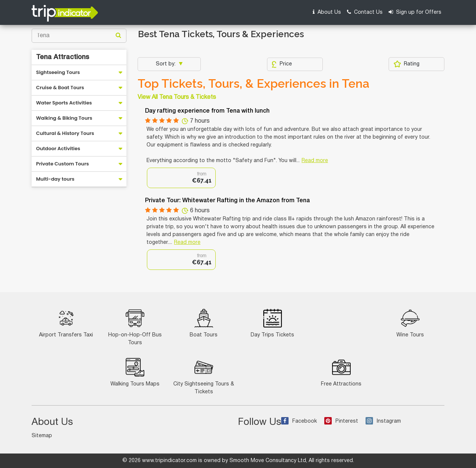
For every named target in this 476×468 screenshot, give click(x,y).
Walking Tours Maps (135, 372)
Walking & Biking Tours (64, 118)
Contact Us (365, 12)
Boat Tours (204, 323)
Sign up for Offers (415, 12)
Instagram (383, 421)
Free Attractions (341, 372)
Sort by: (166, 64)
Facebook (299, 421)
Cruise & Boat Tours (60, 88)
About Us (327, 12)
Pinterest (341, 421)
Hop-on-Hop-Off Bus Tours (135, 327)
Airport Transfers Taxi (66, 323)
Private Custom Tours (62, 164)
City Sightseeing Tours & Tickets (204, 376)
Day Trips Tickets (272, 323)
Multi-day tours (55, 179)
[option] (181, 178)
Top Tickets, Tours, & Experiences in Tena (253, 84)
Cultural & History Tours (65, 133)
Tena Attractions (63, 57)
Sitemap (42, 436)
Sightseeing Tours (58, 72)
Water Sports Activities (64, 103)
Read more (315, 161)
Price (282, 64)
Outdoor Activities (58, 149)
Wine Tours (410, 323)
